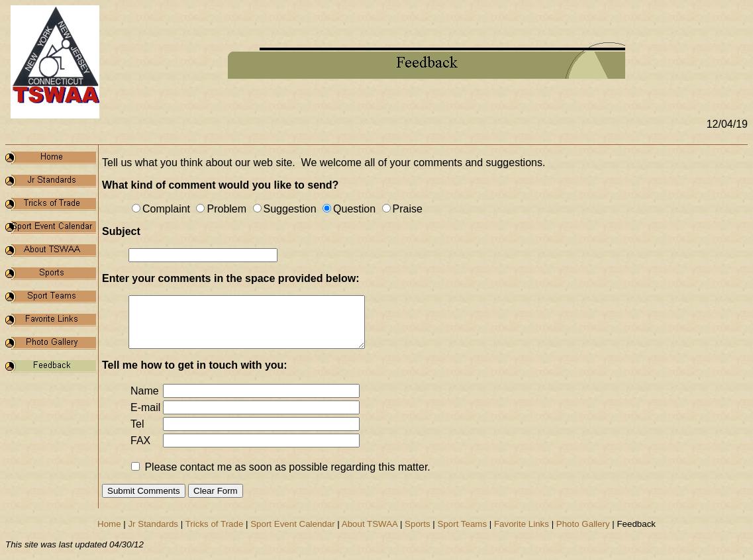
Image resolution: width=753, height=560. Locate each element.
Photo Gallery (583, 524)
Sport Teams (463, 524)
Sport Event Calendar (292, 524)
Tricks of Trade (215, 524)
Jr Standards (153, 524)
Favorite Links (522, 524)
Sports (418, 524)
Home (109, 524)
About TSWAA (370, 524)
